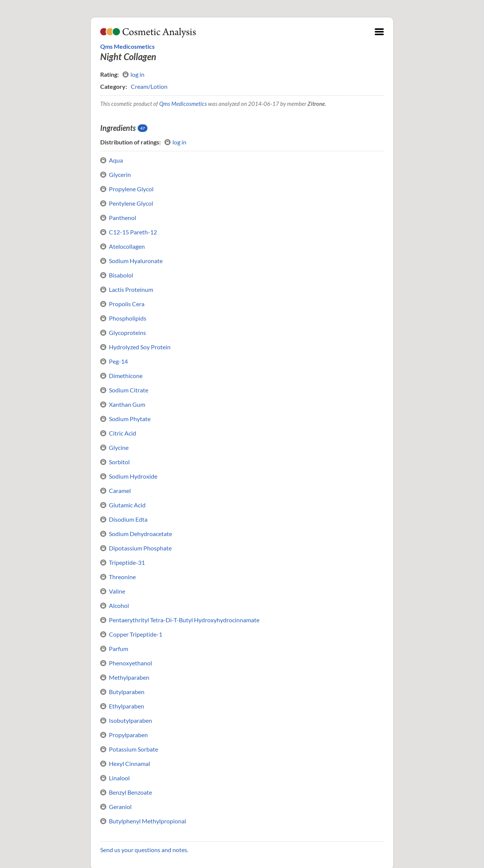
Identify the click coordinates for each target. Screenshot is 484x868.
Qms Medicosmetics (127, 46)
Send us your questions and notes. (144, 850)
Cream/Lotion (149, 86)
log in (133, 74)
